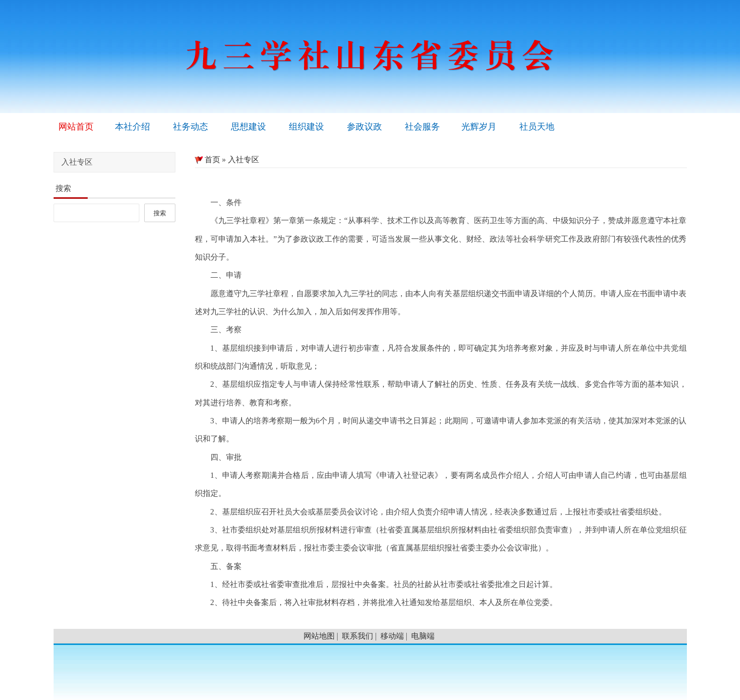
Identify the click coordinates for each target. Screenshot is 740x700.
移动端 (392, 636)
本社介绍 (133, 127)
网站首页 (76, 127)
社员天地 (537, 127)
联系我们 (358, 636)
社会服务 (422, 127)
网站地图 (319, 636)
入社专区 (244, 160)
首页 (208, 160)
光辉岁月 (479, 127)
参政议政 (364, 127)
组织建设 (306, 127)
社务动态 (190, 127)
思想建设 (248, 127)
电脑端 (423, 636)
